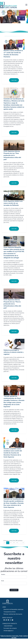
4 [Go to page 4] (17, 543)
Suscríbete (14, 590)
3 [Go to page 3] (14, 543)
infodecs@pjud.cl (8, 631)
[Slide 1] (5, 21)
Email (3, 581)
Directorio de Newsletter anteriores (13, 609)
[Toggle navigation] (26, 5)
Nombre (3, 574)
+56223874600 (8, 626)
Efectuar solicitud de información (13, 614)
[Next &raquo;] (23, 543)
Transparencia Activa (10, 612)
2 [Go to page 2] (11, 543)
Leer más (14, 80)
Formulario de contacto (10, 628)
